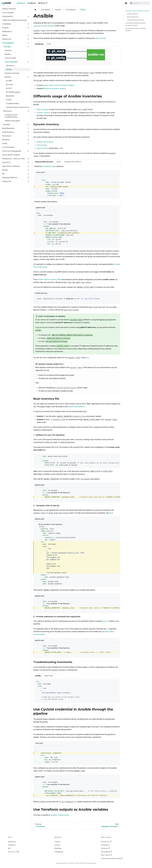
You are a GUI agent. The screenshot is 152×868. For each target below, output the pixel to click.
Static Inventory (42, 109)
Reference (21, 3)
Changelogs (59, 852)
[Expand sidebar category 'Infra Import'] (28, 136)
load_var (106, 621)
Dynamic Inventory (44, 113)
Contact (57, 842)
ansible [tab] (38, 676)
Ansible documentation (77, 407)
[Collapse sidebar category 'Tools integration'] (28, 62)
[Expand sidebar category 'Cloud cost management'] (28, 151)
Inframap (105, 845)
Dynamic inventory (133, 14)
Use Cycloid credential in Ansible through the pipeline (135, 24)
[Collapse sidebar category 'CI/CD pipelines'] (28, 43)
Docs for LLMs (14, 852)
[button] (16, 47)
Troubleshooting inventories (136, 20)
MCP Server (106, 855)
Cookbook (32, 3)
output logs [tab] (49, 676)
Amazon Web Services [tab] (44, 162)
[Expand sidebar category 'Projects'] (28, 28)
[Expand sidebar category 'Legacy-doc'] (28, 181)
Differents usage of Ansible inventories (137, 11)
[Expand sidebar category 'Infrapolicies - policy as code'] (28, 159)
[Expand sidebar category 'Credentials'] (28, 24)
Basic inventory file (133, 17)
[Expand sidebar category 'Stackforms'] (28, 39)
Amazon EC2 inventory (45, 142)
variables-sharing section (60, 815)
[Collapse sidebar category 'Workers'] (28, 77)
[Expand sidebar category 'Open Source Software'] (28, 166)
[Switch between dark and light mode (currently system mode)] (126, 3)
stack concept (100, 38)
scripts (72, 375)
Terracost (105, 848)
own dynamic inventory (57, 378)
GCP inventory (42, 145)
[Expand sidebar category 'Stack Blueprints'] (28, 128)
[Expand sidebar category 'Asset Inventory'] (28, 132)
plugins (63, 375)
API (9, 848)
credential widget (50, 166)
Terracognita (106, 852)
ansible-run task (67, 391)
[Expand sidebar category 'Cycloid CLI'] (28, 162)
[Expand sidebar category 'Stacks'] (28, 35)
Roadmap (58, 848)
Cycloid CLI (106, 842)
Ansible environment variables (55, 89)
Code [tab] (49, 44)
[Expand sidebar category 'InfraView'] (28, 140)
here (87, 358)
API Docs (43, 3)
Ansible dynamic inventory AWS (49, 279)
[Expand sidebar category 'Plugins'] (28, 170)
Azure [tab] (59, 162)
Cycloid (57, 845)
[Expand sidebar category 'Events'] (28, 144)
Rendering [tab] (39, 44)
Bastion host (104, 320)
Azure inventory (42, 148)
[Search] (140, 3)
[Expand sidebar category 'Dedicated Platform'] (28, 178)
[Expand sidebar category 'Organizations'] (28, 16)
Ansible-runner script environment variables (59, 85)
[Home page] (35, 10)
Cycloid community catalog (112, 858)
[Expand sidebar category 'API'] (28, 174)
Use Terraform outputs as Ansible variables (136, 29)
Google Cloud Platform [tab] (73, 162)
